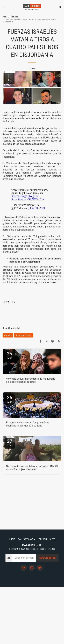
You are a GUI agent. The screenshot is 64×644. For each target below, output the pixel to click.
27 (10, 443)
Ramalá (8, 335)
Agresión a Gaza (24, 335)
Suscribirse (47, 558)
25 (10, 355)
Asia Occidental (11, 328)
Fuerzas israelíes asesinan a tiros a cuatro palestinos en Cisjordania (35, 260)
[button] (4, 7)
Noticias (14, 17)
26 (10, 399)
